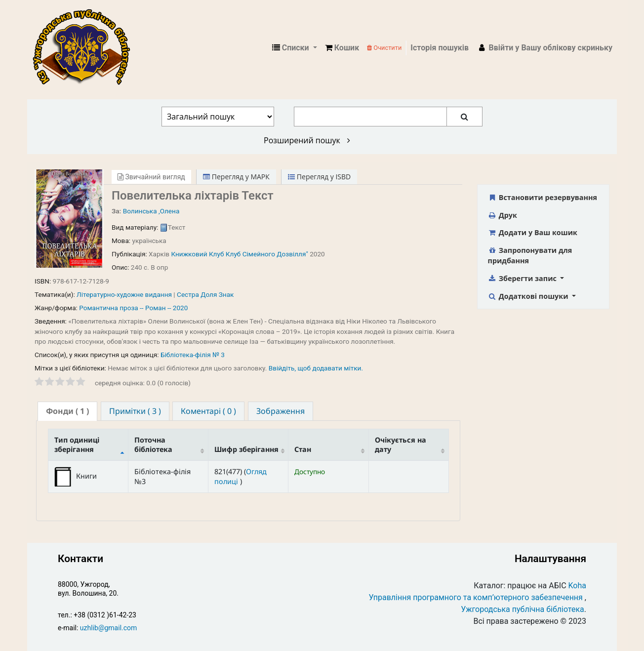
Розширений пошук (307, 140)
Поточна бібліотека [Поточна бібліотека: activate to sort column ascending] (153, 445)
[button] (342, 48)
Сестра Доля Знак (205, 294)
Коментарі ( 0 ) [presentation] (208, 411)
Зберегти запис (523, 278)
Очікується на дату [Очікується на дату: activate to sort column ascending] (401, 445)
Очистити (384, 48)
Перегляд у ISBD (319, 177)
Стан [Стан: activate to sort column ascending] (303, 449)
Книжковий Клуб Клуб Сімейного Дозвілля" (239, 254)
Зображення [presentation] (281, 411)
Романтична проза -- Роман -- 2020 (133, 308)
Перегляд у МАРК (236, 177)
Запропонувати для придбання (530, 256)
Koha (577, 586)
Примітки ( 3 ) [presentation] (135, 411)
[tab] (67, 411)
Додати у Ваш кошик (533, 232)
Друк (503, 215)
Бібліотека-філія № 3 (193, 355)
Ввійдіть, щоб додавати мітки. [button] (316, 368)
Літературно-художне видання (124, 294)
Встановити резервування (543, 197)
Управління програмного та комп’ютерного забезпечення (476, 597)
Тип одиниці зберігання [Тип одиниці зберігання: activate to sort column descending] (77, 445)
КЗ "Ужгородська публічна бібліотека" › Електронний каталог (85, 48)
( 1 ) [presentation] (67, 411)
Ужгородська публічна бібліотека (523, 609)
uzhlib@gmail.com (108, 628)
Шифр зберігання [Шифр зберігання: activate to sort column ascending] (246, 449)
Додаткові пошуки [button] (529, 296)
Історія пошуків (440, 48)
